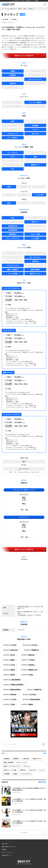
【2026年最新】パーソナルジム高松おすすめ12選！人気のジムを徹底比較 (29, 800)
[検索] (43, 744)
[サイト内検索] (24, 744)
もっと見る (33, 833)
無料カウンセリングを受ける (30, 56)
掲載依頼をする (28, 735)
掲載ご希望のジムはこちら (9, 847)
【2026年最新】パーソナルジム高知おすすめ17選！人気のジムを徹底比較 (29, 822)
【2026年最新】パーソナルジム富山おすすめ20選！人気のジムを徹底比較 (29, 811)
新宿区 (25, 9)
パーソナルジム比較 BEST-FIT (10, 9)
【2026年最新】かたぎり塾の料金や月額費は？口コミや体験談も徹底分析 (29, 789)
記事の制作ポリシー (7, 855)
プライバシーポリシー (7, 852)
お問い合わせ (5, 844)
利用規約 (4, 849)
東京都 (20, 9)
